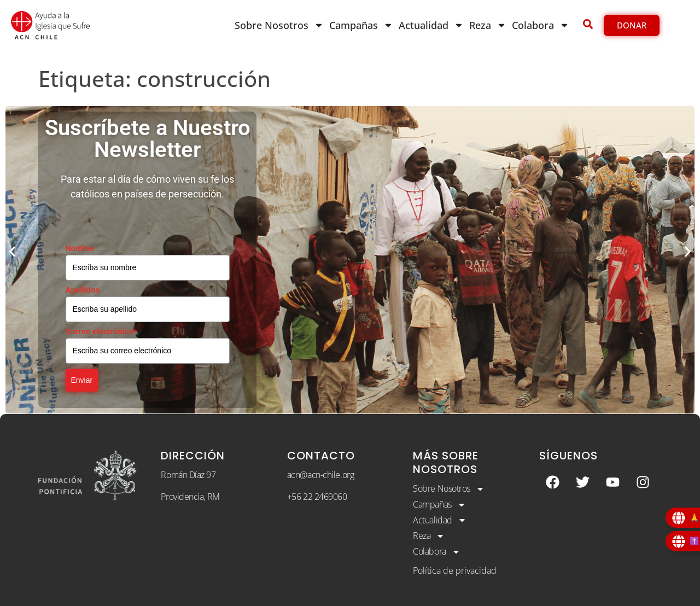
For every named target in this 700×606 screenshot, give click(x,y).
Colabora (541, 25)
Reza (488, 25)
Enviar (82, 380)
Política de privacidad (455, 570)
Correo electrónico (101, 331)
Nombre (80, 248)
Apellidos (83, 290)
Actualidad (431, 25)
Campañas (361, 25)
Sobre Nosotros (279, 25)
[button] (12, 252)
